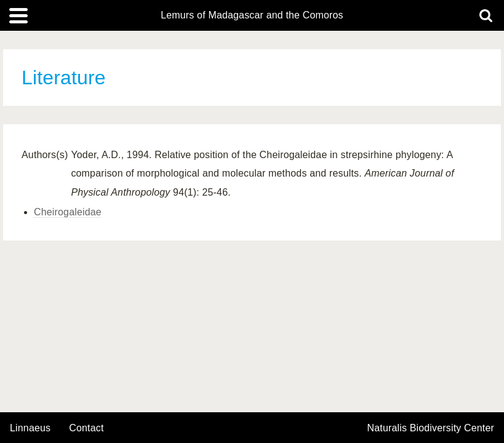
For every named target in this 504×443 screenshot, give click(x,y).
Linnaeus (30, 428)
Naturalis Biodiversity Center (431, 428)
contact (86, 428)
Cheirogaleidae (68, 212)
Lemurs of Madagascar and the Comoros (252, 15)
